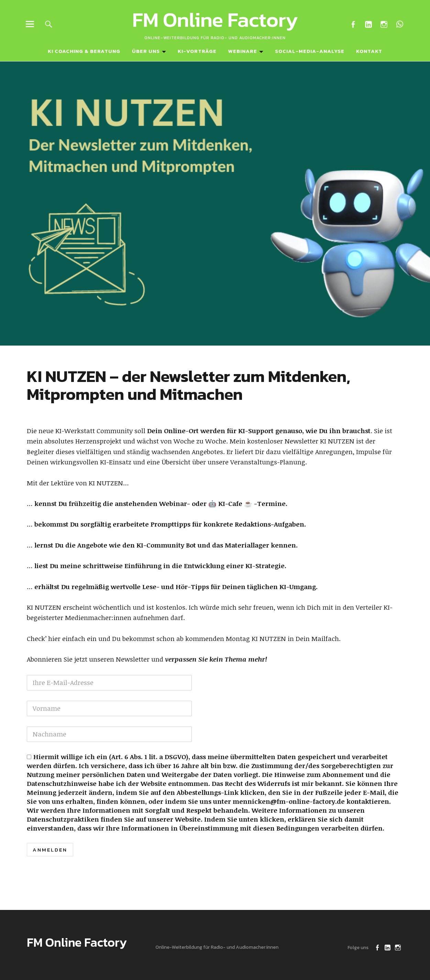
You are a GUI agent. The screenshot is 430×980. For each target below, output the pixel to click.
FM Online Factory (215, 20)
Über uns (146, 51)
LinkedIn (369, 24)
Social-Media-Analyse (310, 51)
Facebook (353, 24)
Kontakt (369, 51)
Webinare (243, 51)
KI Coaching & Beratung (84, 51)
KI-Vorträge (197, 51)
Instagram (384, 24)
